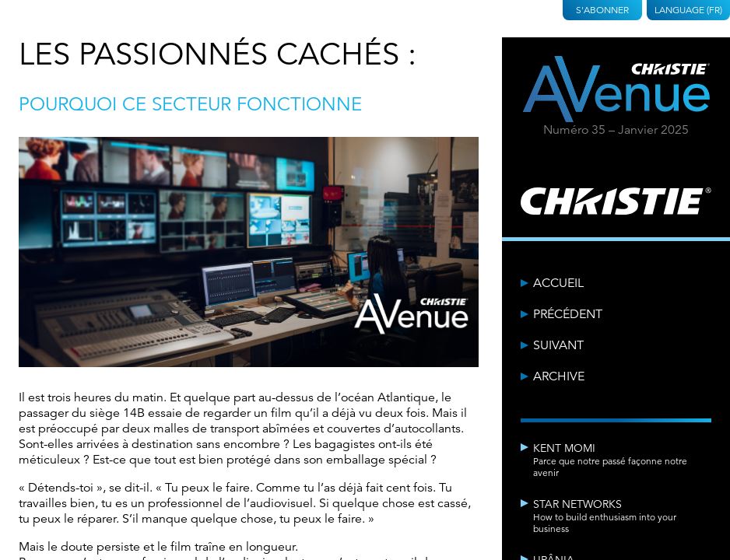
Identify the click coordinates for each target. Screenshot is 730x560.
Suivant (558, 345)
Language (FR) (688, 10)
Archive (559, 376)
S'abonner (602, 10)
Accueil (558, 283)
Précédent (568, 314)
